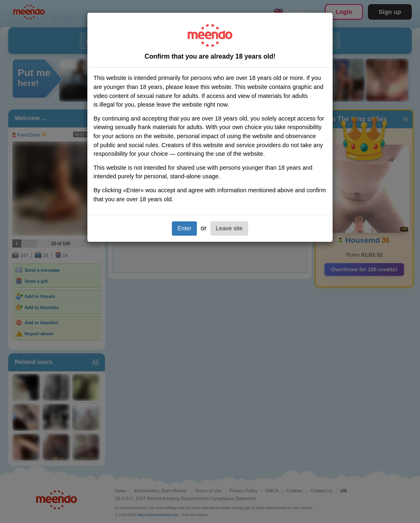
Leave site (229, 228)
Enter (184, 228)
